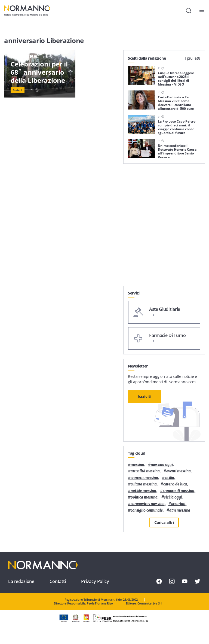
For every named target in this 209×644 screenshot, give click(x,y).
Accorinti (178, 504)
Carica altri (164, 522)
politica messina (144, 497)
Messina (137, 465)
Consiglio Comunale (147, 510)
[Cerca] (189, 11)
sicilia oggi (173, 497)
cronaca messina (144, 478)
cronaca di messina (179, 491)
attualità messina (145, 471)
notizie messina (143, 491)
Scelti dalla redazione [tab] (147, 58)
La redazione (21, 581)
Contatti (58, 581)
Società (18, 90)
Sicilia (169, 478)
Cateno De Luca (175, 484)
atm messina (180, 510)
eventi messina (179, 471)
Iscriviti (145, 397)
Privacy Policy (95, 581)
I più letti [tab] (193, 58)
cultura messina (144, 484)
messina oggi (162, 465)
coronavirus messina (148, 504)
